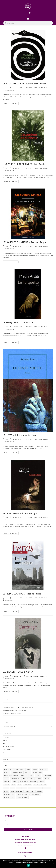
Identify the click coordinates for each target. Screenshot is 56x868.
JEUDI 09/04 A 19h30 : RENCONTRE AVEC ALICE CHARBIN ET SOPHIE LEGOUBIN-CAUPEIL (26, 704)
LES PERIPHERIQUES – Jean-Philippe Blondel (14, 710)
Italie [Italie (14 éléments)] (13, 785)
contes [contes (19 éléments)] (6, 779)
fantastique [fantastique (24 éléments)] (24, 782)
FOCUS (5, 740)
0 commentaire (9, 90)
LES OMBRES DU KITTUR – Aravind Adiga (24, 242)
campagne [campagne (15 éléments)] (24, 776)
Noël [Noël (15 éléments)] (13, 788)
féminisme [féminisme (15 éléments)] (33, 782)
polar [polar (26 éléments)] (24, 788)
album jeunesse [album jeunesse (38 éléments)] (19, 769)
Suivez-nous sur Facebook (25, 845)
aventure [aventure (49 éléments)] (27, 772)
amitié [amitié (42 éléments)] (28, 769)
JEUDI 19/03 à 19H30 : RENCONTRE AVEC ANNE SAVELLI (18, 707)
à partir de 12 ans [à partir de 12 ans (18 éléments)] (22, 797)
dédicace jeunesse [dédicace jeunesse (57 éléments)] (28, 779)
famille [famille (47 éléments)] (15, 782)
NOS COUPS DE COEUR (9, 747)
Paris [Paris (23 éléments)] (18, 788)
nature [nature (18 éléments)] (6, 788)
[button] (28, 19)
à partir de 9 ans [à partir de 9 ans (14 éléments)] (9, 797)
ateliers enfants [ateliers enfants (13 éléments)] (17, 772)
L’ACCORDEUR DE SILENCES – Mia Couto (24, 164)
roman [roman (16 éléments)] (6, 791)
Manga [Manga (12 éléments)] (36, 785)
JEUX (4, 743)
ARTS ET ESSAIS (7, 749)
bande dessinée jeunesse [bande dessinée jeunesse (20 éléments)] (11, 776)
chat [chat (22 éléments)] (32, 776)
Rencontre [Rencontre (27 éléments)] (47, 788)
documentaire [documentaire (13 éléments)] (15, 779)
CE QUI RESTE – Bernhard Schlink (12, 714)
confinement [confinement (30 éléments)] (47, 776)
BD (4, 753)
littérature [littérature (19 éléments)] (28, 785)
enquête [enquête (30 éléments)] (46, 779)
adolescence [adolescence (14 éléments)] (8, 769)
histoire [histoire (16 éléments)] (42, 782)
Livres (7, 88)
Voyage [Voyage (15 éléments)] (39, 791)
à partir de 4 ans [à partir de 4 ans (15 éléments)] (22, 794)
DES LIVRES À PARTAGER (33, 88)
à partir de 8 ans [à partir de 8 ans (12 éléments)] (35, 794)
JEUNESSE (5, 756)
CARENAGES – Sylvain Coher (18, 672)
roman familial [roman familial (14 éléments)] (30, 791)
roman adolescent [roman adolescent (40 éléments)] (17, 791)
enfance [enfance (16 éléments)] (39, 779)
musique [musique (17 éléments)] (43, 785)
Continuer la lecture (11, 103)
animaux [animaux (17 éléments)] (6, 772)
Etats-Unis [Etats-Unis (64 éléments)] (7, 782)
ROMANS (44, 88)
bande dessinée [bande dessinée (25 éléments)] (38, 772)
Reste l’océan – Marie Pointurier (11, 717)
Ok (28, 865)
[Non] (54, 863)
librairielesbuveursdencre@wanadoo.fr (25, 842)
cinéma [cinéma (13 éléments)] (38, 776)
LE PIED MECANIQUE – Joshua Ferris (22, 594)
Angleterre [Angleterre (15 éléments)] (43, 769)
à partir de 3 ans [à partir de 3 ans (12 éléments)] (9, 794)
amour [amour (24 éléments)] (35, 769)
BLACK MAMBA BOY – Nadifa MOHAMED (24, 84)
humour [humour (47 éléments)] (6, 785)
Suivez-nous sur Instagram (25, 852)
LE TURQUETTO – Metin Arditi (19, 322)
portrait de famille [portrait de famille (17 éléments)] (35, 788)
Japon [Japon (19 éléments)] (20, 785)
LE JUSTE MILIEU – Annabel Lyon (20, 435)
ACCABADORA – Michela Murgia (20, 513)
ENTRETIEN (6, 737)
